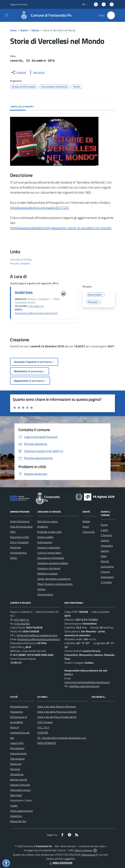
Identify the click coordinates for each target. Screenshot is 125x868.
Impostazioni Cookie (21, 800)
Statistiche (16, 816)
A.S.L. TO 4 (43, 727)
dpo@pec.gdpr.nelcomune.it (84, 686)
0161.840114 (22, 620)
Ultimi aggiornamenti (21, 811)
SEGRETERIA (24, 293)
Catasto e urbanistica (49, 547)
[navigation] (7, 15)
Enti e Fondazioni (19, 542)
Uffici (13, 532)
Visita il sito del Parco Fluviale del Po (57, 717)
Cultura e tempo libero (49, 553)
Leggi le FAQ (17, 743)
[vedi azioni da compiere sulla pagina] (36, 72)
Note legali (16, 795)
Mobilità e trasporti (47, 574)
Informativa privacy (21, 790)
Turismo (41, 589)
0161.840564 (22, 624)
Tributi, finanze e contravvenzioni (55, 584)
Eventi (104, 525)
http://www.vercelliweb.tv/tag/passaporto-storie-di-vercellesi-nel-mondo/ (61, 228)
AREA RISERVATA (61, 863)
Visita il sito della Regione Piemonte (57, 706)
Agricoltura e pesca (48, 521)
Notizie (35, 30)
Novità (24, 30)
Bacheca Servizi (19, 780)
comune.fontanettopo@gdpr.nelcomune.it (87, 682)
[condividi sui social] (18, 72)
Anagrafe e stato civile (49, 532)
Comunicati (89, 532)
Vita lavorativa (45, 594)
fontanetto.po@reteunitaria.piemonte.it (36, 313)
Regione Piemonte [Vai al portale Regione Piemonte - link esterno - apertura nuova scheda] (19, 4)
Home (13, 30)
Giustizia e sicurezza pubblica (53, 563)
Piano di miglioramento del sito (20, 733)
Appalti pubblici (45, 537)
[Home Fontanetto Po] (44, 15)
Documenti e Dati (19, 537)
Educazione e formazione (51, 558)
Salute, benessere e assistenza (54, 579)
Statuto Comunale (20, 785)
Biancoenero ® (90, 855)
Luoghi (104, 530)
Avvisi (86, 527)
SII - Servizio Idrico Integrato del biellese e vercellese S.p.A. (69, 738)
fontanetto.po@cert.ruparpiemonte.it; (37, 635)
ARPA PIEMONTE (47, 743)
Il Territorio (106, 535)
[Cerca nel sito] (111, 15)
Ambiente (43, 527)
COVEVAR (43, 733)
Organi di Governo (20, 521)
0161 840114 (36, 306)
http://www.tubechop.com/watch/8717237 (40, 208)
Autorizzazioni (45, 542)
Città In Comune (83, 850)
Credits (14, 806)
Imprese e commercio (49, 568)
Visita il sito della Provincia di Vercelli (57, 712)
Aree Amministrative (21, 527)
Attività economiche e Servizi (107, 566)
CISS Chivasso (45, 722)
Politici (14, 558)
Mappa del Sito (18, 821)
